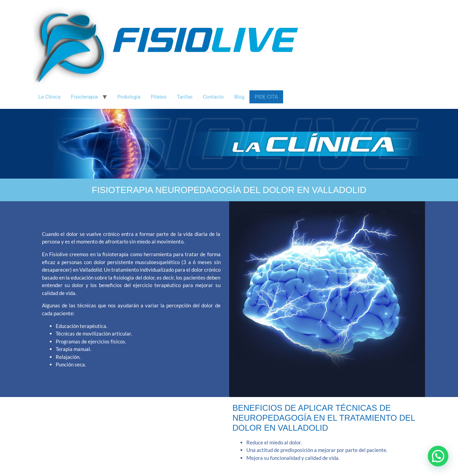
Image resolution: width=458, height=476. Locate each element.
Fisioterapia (85, 97)
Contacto (214, 97)
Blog (239, 97)
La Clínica (50, 97)
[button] (438, 456)
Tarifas (185, 97)
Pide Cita (266, 97)
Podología (129, 97)
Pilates (159, 97)
